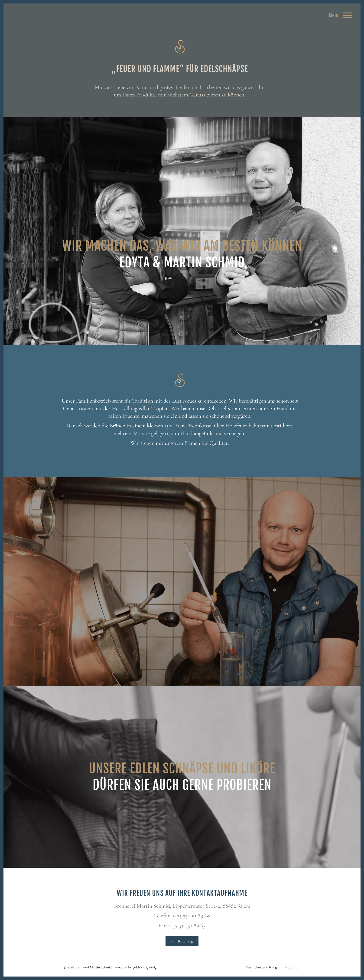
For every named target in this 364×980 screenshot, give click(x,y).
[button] (10, 970)
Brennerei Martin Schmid (180, 47)
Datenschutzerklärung (261, 967)
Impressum (292, 967)
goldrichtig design (145, 967)
